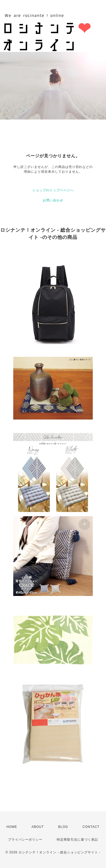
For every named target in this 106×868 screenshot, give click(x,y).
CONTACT (91, 827)
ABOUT (38, 827)
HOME (12, 827)
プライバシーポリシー (25, 840)
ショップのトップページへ (53, 190)
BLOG (63, 827)
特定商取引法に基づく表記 (77, 840)
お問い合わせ (53, 200)
